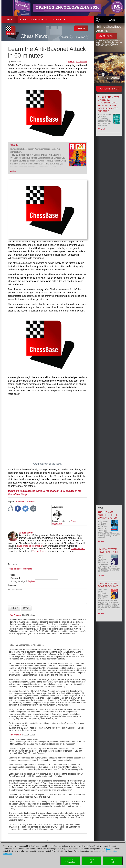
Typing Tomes (39, 551)
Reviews (31, 501)
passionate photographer (30, 546)
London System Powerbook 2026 (108, 585)
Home (23, 20)
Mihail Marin (21, 501)
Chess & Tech (78, 548)
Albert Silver (26, 533)
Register (31, 581)
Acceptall (113, 861)
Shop (10, 20)
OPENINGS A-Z (39, 20)
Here (108, 849)
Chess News (34, 36)
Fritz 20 (14, 145)
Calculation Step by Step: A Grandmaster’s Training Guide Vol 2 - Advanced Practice (109, 104)
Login (112, 20)
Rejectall (91, 861)
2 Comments (82, 62)
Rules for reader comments (20, 569)
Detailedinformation (70, 861)
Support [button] (59, 20)
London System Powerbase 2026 (108, 551)
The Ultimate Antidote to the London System (108, 515)
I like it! (71, 62)
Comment (13, 585)
